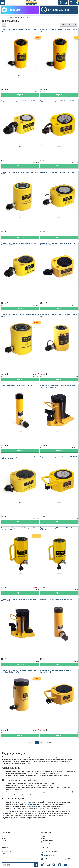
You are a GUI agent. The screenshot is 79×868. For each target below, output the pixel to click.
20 (74, 25)
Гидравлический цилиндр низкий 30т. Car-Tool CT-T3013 (58, 101)
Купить (20, 95)
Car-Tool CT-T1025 (30, 805)
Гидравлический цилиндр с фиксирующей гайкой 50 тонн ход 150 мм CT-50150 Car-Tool (19, 672)
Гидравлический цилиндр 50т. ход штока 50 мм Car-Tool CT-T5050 (20, 316)
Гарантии (44, 839)
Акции (43, 837)
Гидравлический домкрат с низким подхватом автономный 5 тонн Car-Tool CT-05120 (59, 387)
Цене (65, 25)
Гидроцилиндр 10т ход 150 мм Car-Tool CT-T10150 (17, 386)
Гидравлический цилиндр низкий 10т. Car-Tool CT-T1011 (19, 101)
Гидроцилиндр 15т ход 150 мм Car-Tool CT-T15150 (56, 600)
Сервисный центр (47, 843)
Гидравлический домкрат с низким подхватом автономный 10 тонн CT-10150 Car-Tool (20, 600)
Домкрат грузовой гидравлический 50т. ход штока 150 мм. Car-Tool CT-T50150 (20, 529)
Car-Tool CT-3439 (32, 807)
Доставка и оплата (47, 841)
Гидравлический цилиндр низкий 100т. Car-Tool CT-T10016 (59, 457)
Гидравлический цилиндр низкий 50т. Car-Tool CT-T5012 (58, 172)
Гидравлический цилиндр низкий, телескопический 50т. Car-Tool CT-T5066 (19, 458)
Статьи (4, 854)
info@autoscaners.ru (51, 856)
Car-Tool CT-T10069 (25, 802)
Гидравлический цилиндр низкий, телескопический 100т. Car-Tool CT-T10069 (58, 672)
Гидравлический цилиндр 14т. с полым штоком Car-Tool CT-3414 (59, 316)
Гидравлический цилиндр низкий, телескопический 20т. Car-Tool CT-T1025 (19, 244)
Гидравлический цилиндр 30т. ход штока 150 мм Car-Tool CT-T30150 (58, 529)
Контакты (5, 843)
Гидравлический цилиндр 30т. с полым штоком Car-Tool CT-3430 (59, 31)
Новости (4, 839)
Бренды (4, 841)
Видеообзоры (6, 852)
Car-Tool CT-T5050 (19, 809)
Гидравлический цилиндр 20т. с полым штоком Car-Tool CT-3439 (20, 31)
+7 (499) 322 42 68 (51, 852)
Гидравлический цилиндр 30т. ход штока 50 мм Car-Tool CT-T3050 (20, 173)
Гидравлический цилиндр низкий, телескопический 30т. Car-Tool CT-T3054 (58, 244)
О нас (4, 837)
